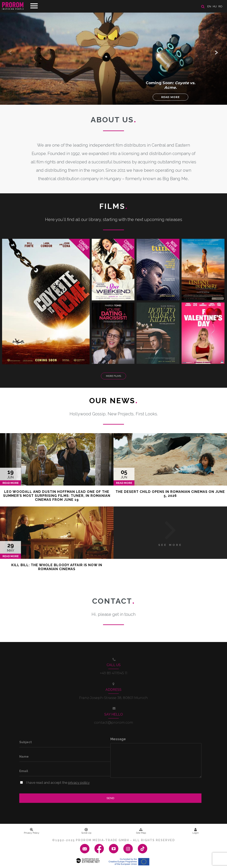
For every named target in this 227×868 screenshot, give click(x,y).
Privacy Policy (32, 831)
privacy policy (79, 783)
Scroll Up (86, 831)
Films (114, 206)
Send (110, 798)
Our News (114, 400)
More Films (113, 376)
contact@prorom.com (114, 723)
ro (220, 6)
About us (114, 120)
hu (215, 6)
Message (118, 739)
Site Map (141, 831)
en (209, 6)
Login (196, 831)
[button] (217, 52)
